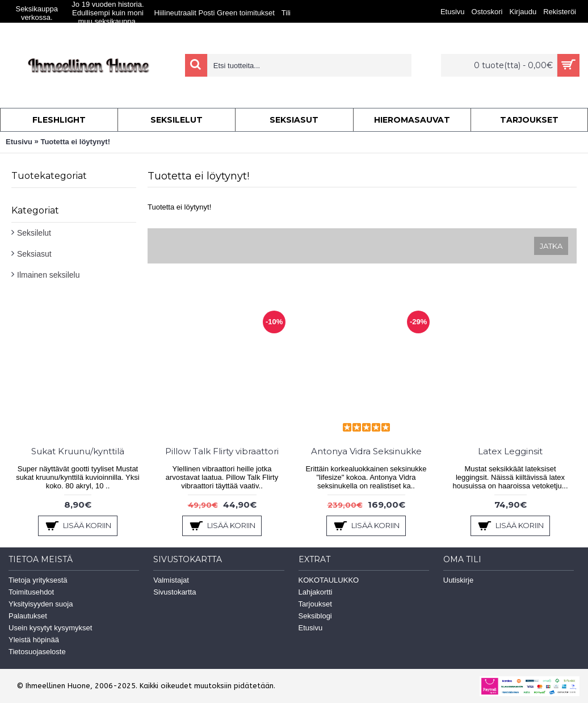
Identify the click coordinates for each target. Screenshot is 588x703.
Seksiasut (34, 254)
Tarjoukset (315, 604)
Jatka (551, 246)
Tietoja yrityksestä (38, 580)
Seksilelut (34, 233)
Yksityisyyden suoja (41, 604)
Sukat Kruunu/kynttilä (78, 451)
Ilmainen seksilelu (49, 275)
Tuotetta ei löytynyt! (75, 142)
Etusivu (19, 142)
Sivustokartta (175, 592)
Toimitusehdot (31, 592)
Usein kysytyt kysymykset (50, 628)
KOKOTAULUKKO (329, 580)
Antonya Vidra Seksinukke (366, 451)
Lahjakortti (316, 592)
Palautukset (28, 616)
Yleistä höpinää (34, 640)
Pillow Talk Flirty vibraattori (222, 451)
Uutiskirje (458, 580)
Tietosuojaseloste (37, 652)
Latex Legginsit (510, 451)
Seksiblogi (315, 616)
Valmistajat (171, 580)
